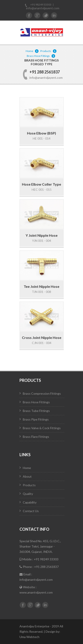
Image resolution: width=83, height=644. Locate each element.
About (27, 476)
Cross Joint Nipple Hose (42, 337)
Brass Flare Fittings (36, 437)
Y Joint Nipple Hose (42, 235)
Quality (28, 494)
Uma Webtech (29, 637)
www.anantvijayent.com (36, 592)
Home (29, 51)
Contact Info (34, 529)
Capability (30, 502)
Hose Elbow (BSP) (41, 133)
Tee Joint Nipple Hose (41, 286)
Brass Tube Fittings (36, 411)
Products (46, 51)
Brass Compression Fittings (42, 393)
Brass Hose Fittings (38, 56)
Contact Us (31, 511)
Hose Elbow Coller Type (41, 184)
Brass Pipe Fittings (36, 419)
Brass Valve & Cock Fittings (42, 428)
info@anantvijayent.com (43, 8)
